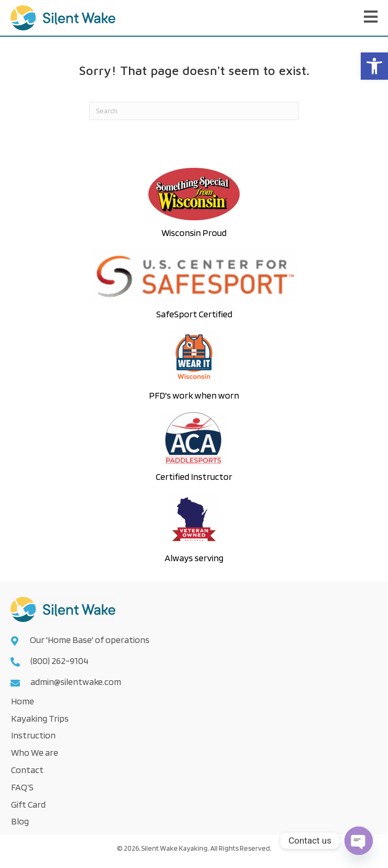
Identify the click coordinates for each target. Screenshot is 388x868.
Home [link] (23, 701)
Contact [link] (27, 770)
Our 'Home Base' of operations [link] (90, 640)
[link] (374, 66)
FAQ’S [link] (22, 787)
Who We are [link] (35, 752)
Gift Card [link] (28, 804)
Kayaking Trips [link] (40, 718)
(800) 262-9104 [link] (60, 661)
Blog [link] (20, 821)
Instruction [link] (33, 735)
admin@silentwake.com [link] (76, 682)
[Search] (194, 111)
